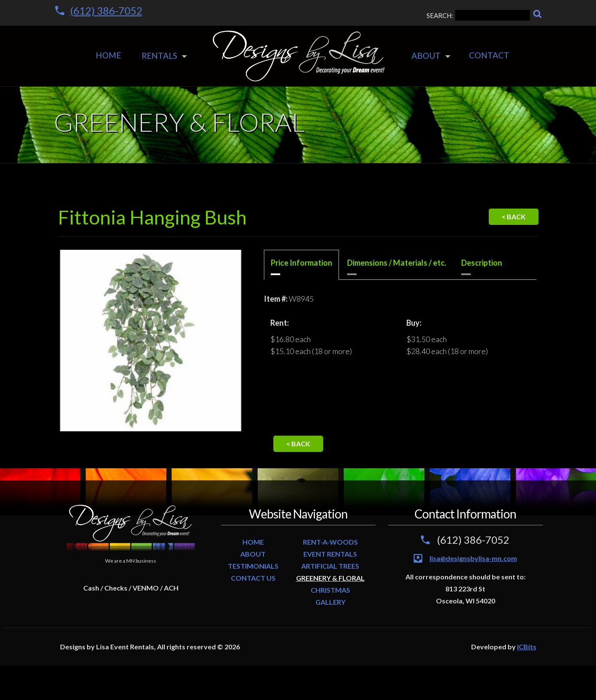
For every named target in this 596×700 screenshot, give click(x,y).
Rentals (159, 56)
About (426, 56)
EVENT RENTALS (330, 554)
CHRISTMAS (330, 590)
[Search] (537, 14)
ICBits (527, 647)
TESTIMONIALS (253, 566)
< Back (514, 217)
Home (108, 55)
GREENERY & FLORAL (330, 578)
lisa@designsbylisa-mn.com (473, 558)
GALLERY (330, 602)
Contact (489, 55)
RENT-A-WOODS (330, 542)
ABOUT (253, 554)
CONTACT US (253, 578)
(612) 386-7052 (106, 11)
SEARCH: (478, 15)
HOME (253, 542)
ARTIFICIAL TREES (330, 566)
